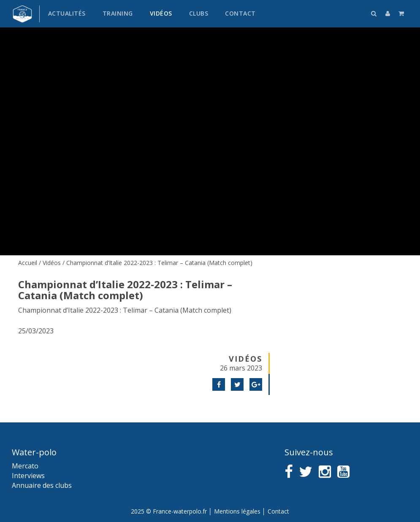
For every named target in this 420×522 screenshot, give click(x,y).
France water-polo (23, 14)
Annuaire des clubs (42, 485)
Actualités (67, 13)
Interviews (28, 476)
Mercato (25, 466)
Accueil (28, 263)
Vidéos (161, 13)
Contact (240, 13)
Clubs (199, 13)
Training (118, 13)
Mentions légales (237, 511)
